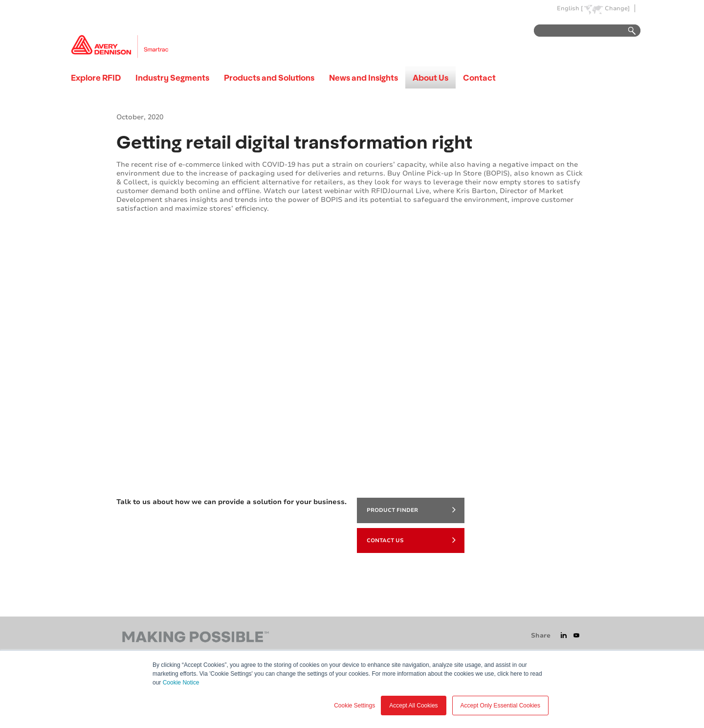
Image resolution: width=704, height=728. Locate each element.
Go (627, 31)
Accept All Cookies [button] (413, 706)
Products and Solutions (269, 77)
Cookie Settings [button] (354, 706)
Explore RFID (96, 77)
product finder (411, 509)
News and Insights (363, 77)
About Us (430, 77)
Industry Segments (172, 77)
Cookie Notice (181, 683)
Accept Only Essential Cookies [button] (500, 706)
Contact (479, 77)
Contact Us (411, 540)
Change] (617, 9)
